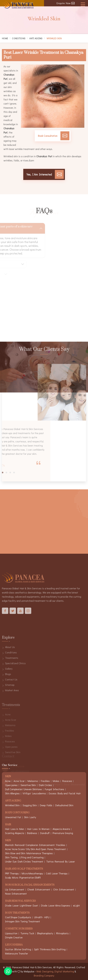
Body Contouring (17, 813)
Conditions (19, 38)
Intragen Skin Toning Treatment (23, 921)
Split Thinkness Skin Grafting (50, 949)
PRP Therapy (12, 873)
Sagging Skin (30, 805)
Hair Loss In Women (38, 829)
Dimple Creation (14, 937)
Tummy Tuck (27, 933)
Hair (8, 825)
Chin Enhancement (64, 889)
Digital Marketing (64, 971)
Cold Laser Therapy (57, 873)
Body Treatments (17, 913)
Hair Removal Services (20, 901)
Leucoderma (14, 945)
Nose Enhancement (16, 894)
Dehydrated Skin (64, 805)
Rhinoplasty (62, 933)
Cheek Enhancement (39, 889)
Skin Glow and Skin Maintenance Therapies (29, 853)
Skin (8, 841)
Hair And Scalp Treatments (24, 869)
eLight (76, 905)
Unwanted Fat (13, 817)
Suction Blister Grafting (18, 949)
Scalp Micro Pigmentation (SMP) (23, 877)
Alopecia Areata (61, 829)
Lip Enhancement (15, 889)
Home (5, 38)
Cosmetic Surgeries (19, 929)
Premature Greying (63, 833)
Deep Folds (46, 805)
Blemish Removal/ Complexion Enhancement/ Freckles (35, 845)
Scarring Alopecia (15, 833)
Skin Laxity (30, 817)
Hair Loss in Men (15, 829)
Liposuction (11, 933)
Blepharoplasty (45, 933)
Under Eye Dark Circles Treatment (24, 861)
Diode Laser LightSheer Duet (22, 905)
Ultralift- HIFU (42, 917)
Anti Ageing (36, 38)
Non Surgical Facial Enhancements (30, 885)
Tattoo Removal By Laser (60, 861)
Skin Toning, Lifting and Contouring (24, 857)
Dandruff (45, 833)
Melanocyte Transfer (16, 953)
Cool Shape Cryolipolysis (18, 917)
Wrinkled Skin (12, 805)
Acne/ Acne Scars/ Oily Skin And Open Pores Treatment (35, 849)
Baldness (32, 833)
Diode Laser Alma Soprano (55, 905)
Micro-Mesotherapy (32, 873)
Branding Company (44, 975)
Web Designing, (45, 971)
